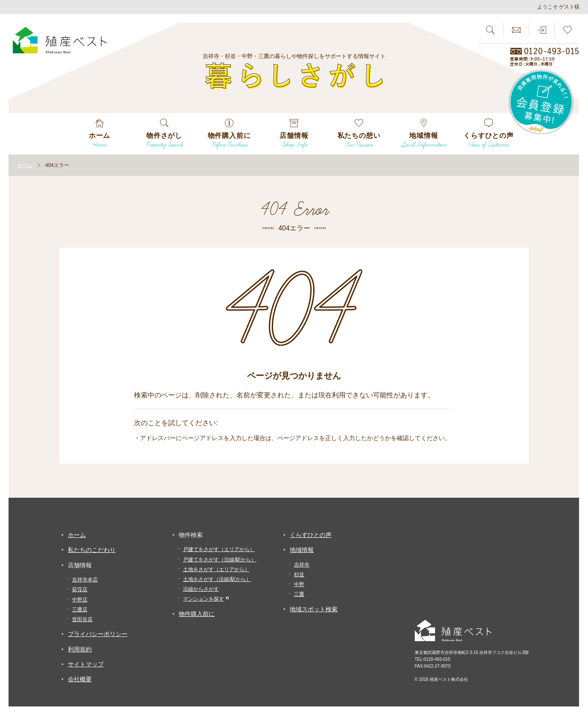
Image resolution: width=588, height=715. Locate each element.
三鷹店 (80, 610)
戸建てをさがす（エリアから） (219, 549)
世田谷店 (82, 619)
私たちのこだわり (92, 550)
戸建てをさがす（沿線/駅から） (220, 560)
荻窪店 (80, 590)
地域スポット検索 (314, 609)
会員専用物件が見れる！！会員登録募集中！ (541, 102)
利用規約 (80, 649)
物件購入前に (197, 614)
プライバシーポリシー (98, 634)
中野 (299, 584)
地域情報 (302, 550)
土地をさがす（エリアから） (216, 569)
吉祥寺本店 (85, 580)
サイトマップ (86, 664)
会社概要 (80, 679)
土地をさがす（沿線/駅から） (217, 579)
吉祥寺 (302, 565)
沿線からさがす (201, 589)
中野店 (80, 600)
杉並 (299, 575)
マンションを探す (204, 599)
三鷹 (299, 594)
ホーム (77, 535)
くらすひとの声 (311, 535)
